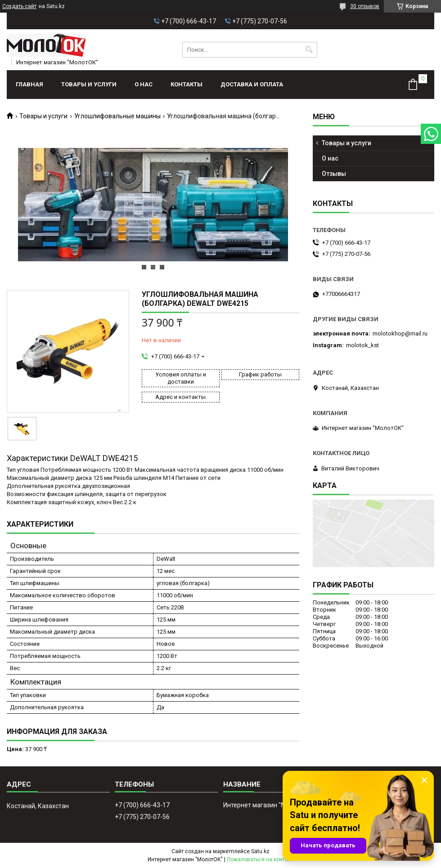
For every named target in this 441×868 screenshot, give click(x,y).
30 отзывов (365, 6)
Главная (29, 84)
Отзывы (334, 174)
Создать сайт (19, 6)
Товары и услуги (89, 84)
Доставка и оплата (252, 84)
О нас (144, 84)
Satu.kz (260, 851)
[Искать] (309, 50)
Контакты (187, 84)
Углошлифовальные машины (117, 116)
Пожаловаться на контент (260, 859)
